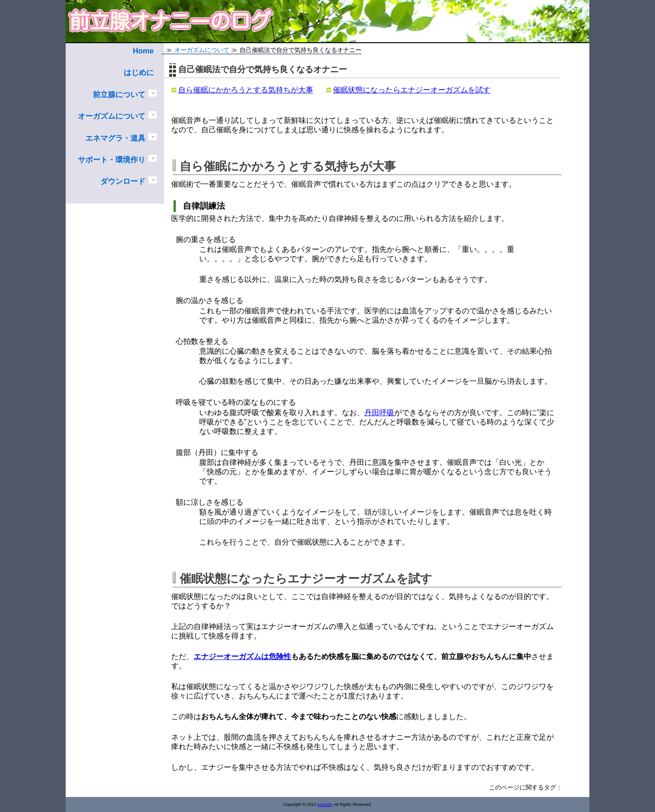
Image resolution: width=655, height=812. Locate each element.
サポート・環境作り (112, 160)
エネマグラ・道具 (115, 138)
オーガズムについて (112, 116)
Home (143, 51)
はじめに (139, 72)
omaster (325, 804)
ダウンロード (123, 181)
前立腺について (119, 95)
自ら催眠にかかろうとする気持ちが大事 (246, 90)
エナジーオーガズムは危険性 (242, 656)
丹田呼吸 (379, 413)
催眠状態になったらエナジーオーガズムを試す (412, 90)
